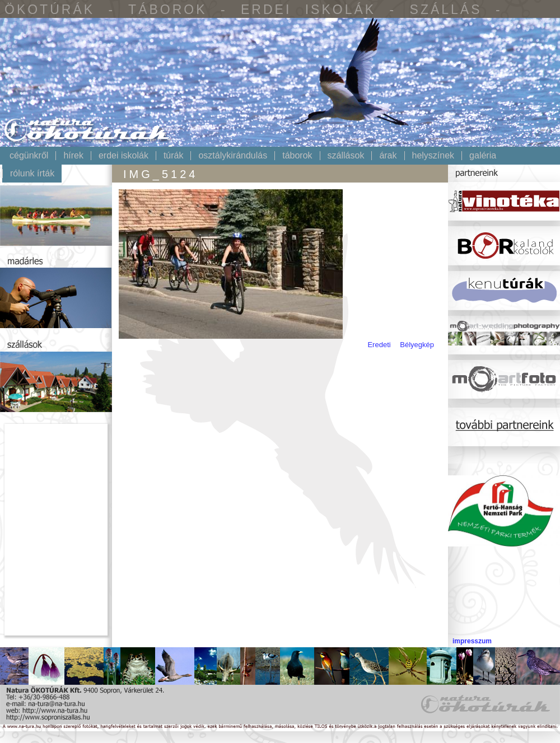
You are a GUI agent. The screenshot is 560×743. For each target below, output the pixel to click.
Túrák (174, 156)
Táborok (297, 156)
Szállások (346, 156)
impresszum (472, 641)
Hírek (73, 156)
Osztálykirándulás (233, 156)
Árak (388, 156)
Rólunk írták (32, 174)
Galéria (483, 156)
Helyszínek (433, 156)
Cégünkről (29, 156)
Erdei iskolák (123, 156)
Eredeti (379, 345)
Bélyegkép (417, 345)
